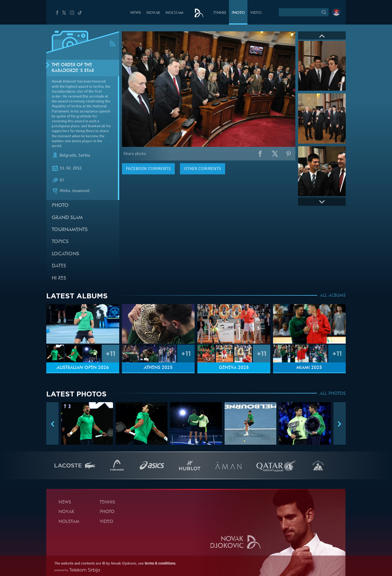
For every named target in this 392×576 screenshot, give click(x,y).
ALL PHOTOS (333, 394)
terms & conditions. (160, 563)
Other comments (203, 169)
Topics (60, 242)
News (136, 13)
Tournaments (70, 230)
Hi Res (59, 278)
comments (148, 169)
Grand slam (67, 218)
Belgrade (68, 155)
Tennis (220, 13)
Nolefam (174, 13)
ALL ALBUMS (333, 296)
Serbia (84, 155)
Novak (153, 13)
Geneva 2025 (234, 368)
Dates (59, 266)
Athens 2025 (158, 368)
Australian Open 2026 (83, 368)
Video (256, 13)
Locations (65, 254)
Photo (238, 13)
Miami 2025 (309, 368)
